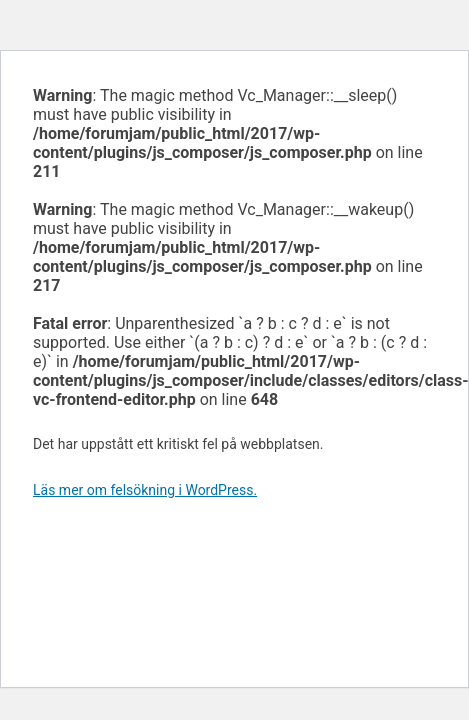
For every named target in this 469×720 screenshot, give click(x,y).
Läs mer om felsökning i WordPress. (145, 490)
